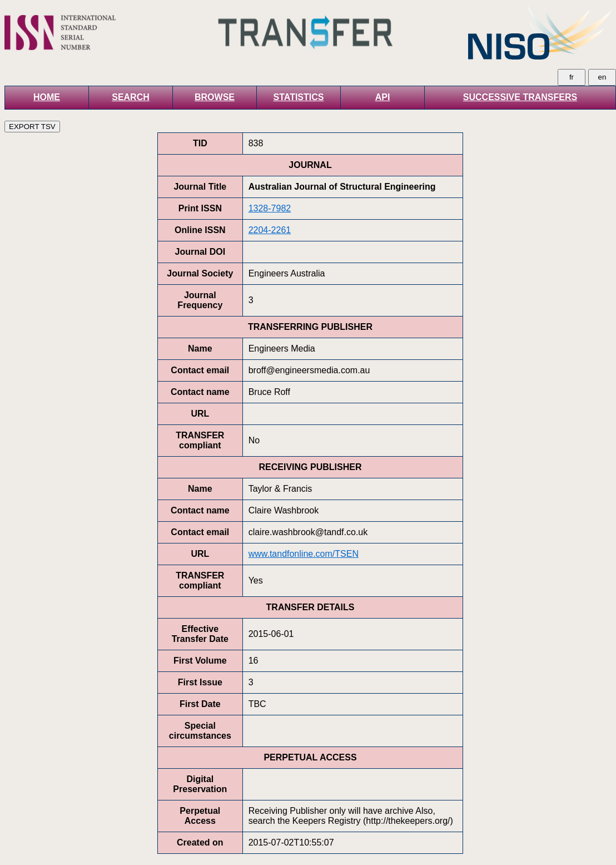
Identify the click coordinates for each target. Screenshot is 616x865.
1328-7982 (270, 208)
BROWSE (215, 97)
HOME (47, 97)
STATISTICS (299, 97)
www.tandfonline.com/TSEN (304, 554)
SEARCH (131, 97)
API (383, 97)
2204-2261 (270, 230)
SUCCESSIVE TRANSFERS (520, 97)
